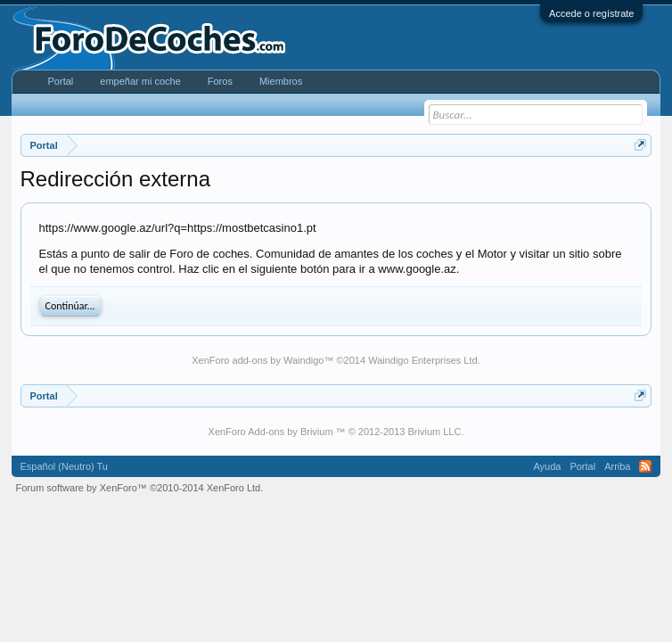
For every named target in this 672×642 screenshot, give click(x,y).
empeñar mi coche (140, 81)
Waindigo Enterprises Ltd (423, 360)
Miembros (281, 81)
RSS (645, 466)
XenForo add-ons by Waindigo (258, 360)
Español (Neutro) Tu (64, 466)
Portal (61, 81)
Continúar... (70, 306)
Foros (220, 81)
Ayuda (547, 466)
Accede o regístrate (591, 13)
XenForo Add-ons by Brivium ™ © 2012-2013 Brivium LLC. (336, 432)
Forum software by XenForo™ (140, 488)
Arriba (617, 466)
